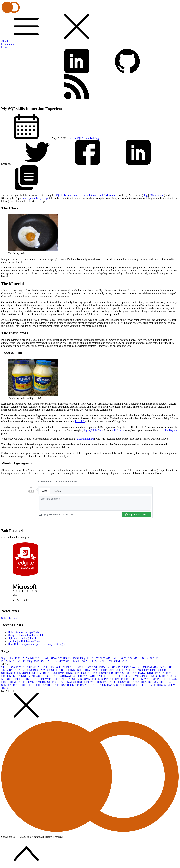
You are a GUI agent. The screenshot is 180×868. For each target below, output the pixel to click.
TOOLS (79, 661)
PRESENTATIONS (14, 661)
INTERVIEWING (138, 676)
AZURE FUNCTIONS (119, 667)
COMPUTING (65, 673)
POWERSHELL (123, 679)
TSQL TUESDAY (91, 658)
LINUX (154, 676)
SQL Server (83, 138)
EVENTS (151, 658)
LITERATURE (168, 676)
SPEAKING (30, 658)
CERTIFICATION (108, 670)
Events (73, 138)
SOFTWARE (64, 661)
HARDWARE (67, 676)
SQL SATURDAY (50, 658)
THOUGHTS (70, 658)
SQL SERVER (11, 658)
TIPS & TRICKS (57, 685)
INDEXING (120, 676)
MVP (49, 679)
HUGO (108, 676)
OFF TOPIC (60, 679)
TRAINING (86, 685)
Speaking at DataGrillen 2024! (24, 641)
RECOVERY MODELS (37, 682)
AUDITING (70, 667)
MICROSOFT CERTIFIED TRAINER (23, 679)
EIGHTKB (20, 676)
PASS (72, 679)
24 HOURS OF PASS (14, 667)
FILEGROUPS (49, 676)
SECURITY (58, 682)
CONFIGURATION (86, 673)
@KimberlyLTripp (39, 198)
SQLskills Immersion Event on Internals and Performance (86, 195)
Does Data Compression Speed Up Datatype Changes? (37, 644)
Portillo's (80, 421)
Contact (5, 47)
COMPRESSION (46, 673)
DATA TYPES (162, 673)
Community (8, 44)
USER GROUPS (126, 685)
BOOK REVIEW (87, 670)
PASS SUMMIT (134, 658)
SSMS (6, 685)
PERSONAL (46, 661)
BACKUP (16, 670)
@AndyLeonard (85, 439)
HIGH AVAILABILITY (89, 676)
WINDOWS (171, 685)
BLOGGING (69, 670)
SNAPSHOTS (74, 682)
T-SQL (32, 661)
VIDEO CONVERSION (150, 685)
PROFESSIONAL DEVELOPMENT (106, 661)
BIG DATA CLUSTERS (47, 670)
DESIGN (7, 676)
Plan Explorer (171, 430)
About (5, 41)
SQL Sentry (118, 430)
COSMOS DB (106, 673)
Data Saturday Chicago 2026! (24, 632)
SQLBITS (164, 682)
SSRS (14, 685)
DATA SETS (146, 673)
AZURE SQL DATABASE (147, 667)
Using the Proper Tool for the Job (26, 635)
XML (5, 688)
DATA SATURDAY (126, 673)
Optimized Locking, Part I (22, 638)
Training (94, 138)
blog (145, 195)
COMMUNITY (113, 658)
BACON (28, 670)
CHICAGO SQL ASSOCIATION (138, 670)
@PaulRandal (157, 195)
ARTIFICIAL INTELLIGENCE (44, 667)
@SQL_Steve (97, 430)
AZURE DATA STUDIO (92, 667)
